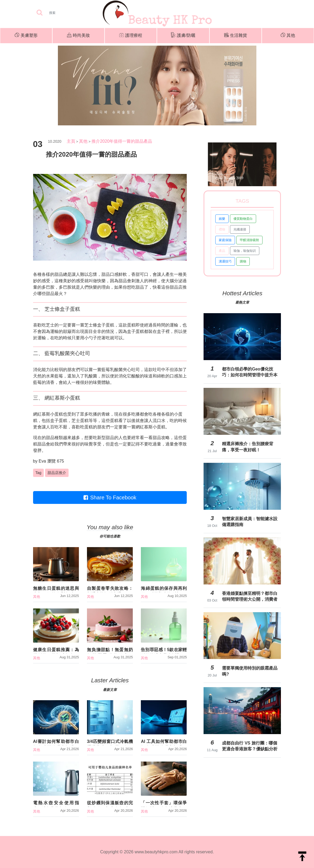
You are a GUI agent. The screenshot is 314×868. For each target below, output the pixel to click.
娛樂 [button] (222, 219)
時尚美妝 (78, 36)
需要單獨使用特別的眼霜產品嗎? (250, 671)
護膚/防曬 (183, 36)
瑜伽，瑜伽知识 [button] (245, 251)
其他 (288, 36)
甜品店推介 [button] (57, 473)
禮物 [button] (222, 229)
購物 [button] (243, 261)
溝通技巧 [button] (225, 261)
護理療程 (131, 36)
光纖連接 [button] (240, 229)
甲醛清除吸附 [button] (249, 240)
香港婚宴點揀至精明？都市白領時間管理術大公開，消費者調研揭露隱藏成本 (250, 596)
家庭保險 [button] (225, 240)
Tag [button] (39, 473)
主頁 (71, 141)
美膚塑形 (26, 36)
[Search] (69, 13)
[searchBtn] (39, 13)
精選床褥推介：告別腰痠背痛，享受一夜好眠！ (248, 447)
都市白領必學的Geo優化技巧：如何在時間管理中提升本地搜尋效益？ (250, 372)
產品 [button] (222, 251)
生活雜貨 (236, 36)
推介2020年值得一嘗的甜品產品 (122, 141)
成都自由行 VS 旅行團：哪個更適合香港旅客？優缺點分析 (250, 746)
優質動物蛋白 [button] (243, 219)
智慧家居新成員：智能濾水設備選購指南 (250, 522)
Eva (42, 461)
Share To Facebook (110, 497)
